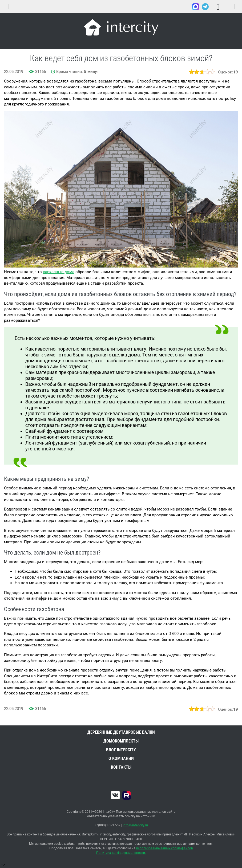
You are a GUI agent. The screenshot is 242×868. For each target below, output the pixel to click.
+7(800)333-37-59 (184, 7)
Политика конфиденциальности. (121, 853)
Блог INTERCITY (121, 750)
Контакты (121, 767)
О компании (121, 758)
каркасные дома (59, 272)
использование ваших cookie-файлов (165, 848)
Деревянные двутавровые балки (121, 732)
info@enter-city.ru (135, 825)
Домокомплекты (121, 741)
